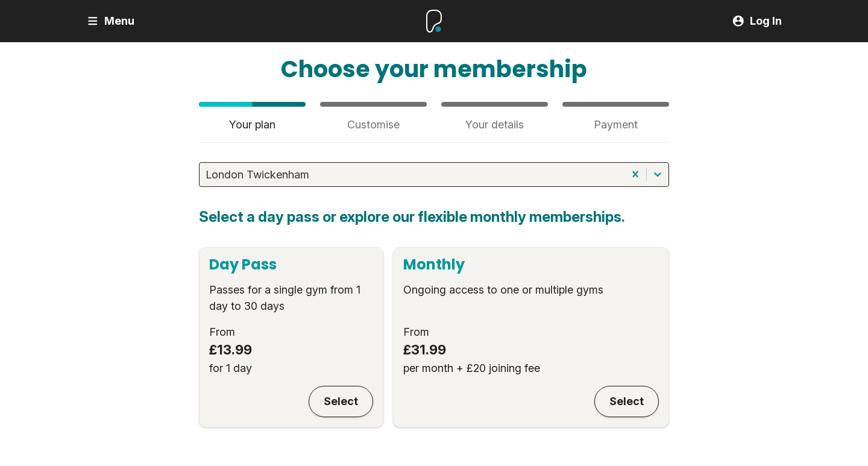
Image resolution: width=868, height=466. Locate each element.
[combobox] (207, 175)
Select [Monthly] (627, 401)
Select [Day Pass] (341, 401)
